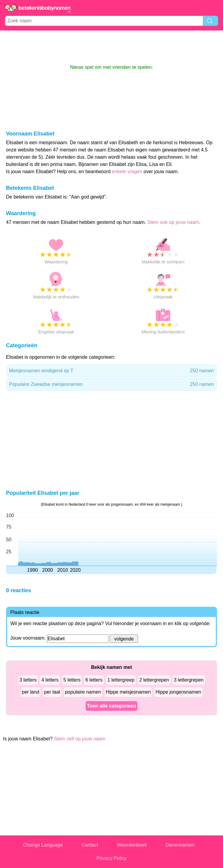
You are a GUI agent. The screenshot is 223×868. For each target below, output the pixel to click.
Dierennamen (180, 845)
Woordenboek (132, 845)
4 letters (50, 680)
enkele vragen (127, 172)
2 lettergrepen (154, 680)
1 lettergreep (121, 680)
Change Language (43, 845)
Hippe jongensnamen (178, 692)
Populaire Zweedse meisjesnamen (111, 384)
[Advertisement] (111, 47)
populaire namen (83, 692)
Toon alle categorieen (111, 706)
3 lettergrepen (189, 680)
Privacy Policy (111, 858)
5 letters (72, 680)
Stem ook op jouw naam (173, 222)
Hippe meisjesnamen (128, 692)
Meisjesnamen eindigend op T (111, 371)
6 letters (94, 680)
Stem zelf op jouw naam (80, 739)
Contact (90, 845)
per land (30, 692)
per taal (52, 692)
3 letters (28, 680)
